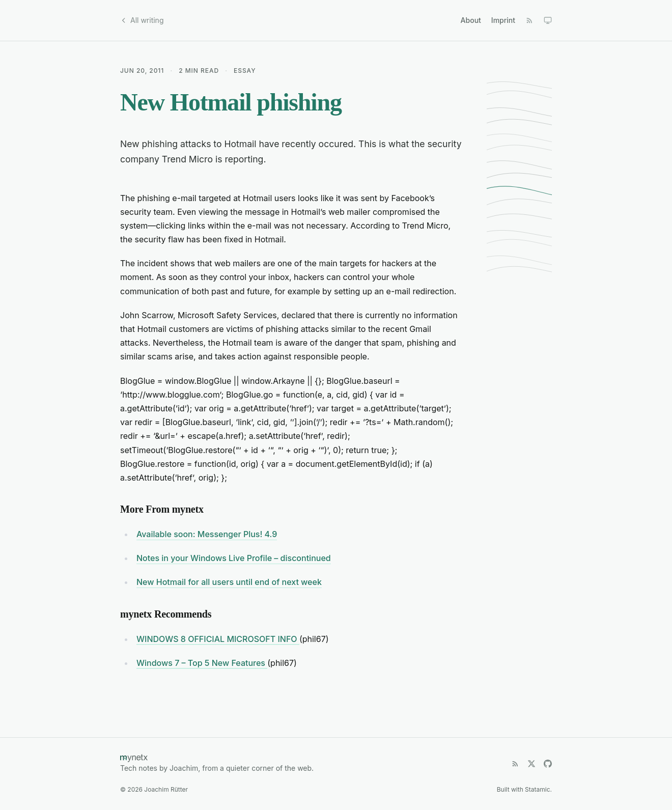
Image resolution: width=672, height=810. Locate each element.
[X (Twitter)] (531, 764)
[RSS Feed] (529, 20)
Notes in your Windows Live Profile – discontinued (234, 558)
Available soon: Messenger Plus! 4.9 (207, 534)
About (471, 20)
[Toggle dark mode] (548, 20)
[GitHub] (548, 764)
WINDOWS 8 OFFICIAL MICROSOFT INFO (218, 639)
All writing (142, 20)
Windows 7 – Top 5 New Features (202, 663)
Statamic (537, 789)
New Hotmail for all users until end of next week (229, 582)
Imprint (503, 20)
